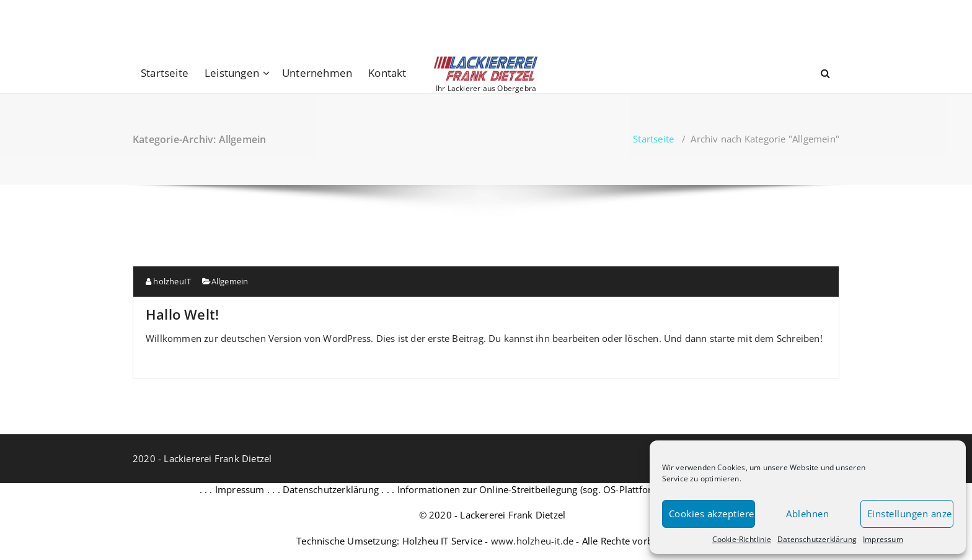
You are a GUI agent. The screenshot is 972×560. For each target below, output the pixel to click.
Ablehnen (807, 514)
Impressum (883, 539)
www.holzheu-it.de (532, 541)
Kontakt (387, 73)
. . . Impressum (232, 489)
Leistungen (232, 73)
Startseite (165, 73)
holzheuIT (168, 281)
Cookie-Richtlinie (742, 539)
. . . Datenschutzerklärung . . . (331, 489)
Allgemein (230, 281)
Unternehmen (317, 73)
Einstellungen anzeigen (910, 514)
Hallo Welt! (182, 314)
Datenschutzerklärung (817, 539)
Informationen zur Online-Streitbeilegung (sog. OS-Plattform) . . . (539, 489)
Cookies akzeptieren (712, 514)
